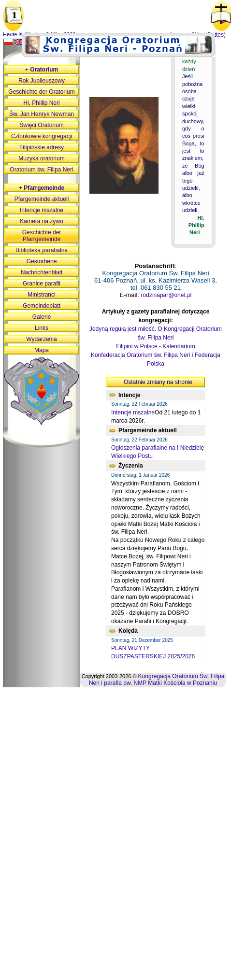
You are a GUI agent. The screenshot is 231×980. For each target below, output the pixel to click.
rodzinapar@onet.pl (166, 295)
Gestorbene (42, 261)
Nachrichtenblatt (42, 272)
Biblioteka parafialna (42, 250)
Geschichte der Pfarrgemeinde (42, 236)
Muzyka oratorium (41, 158)
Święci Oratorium (41, 125)
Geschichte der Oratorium (41, 92)
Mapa (42, 350)
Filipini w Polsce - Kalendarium (155, 346)
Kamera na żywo (41, 221)
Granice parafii (42, 284)
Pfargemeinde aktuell (42, 199)
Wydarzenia (41, 339)
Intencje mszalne (133, 412)
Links (42, 328)
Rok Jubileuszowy (42, 81)
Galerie (42, 317)
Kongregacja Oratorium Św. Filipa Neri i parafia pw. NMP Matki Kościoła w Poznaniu (157, 680)
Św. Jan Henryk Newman (42, 114)
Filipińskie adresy (42, 147)
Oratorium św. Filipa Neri (41, 170)
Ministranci (41, 295)
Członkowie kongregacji (42, 136)
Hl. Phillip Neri (41, 103)
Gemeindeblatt (42, 306)
